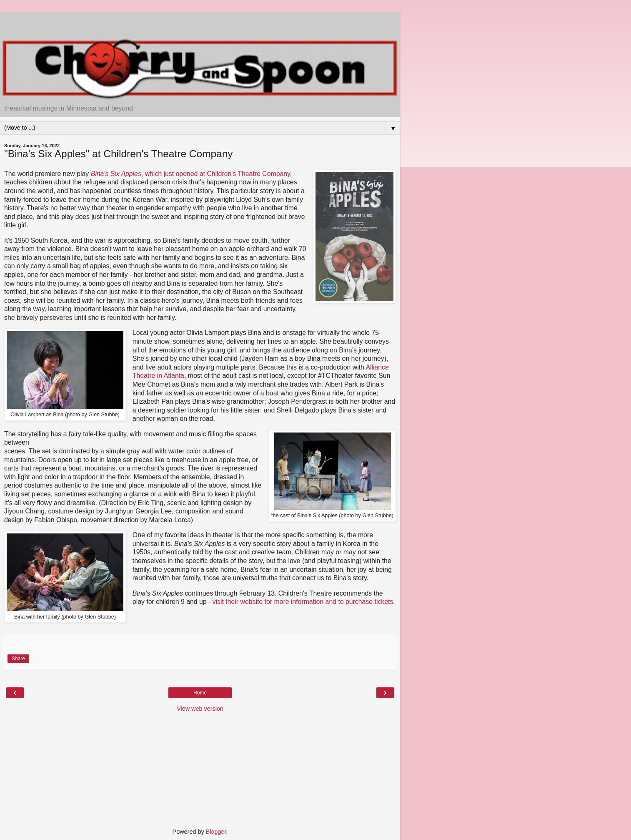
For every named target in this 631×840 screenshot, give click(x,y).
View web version (200, 709)
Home (200, 693)
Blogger (216, 832)
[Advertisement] (200, 23)
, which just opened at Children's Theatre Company (190, 174)
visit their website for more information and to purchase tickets (303, 602)
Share (18, 659)
